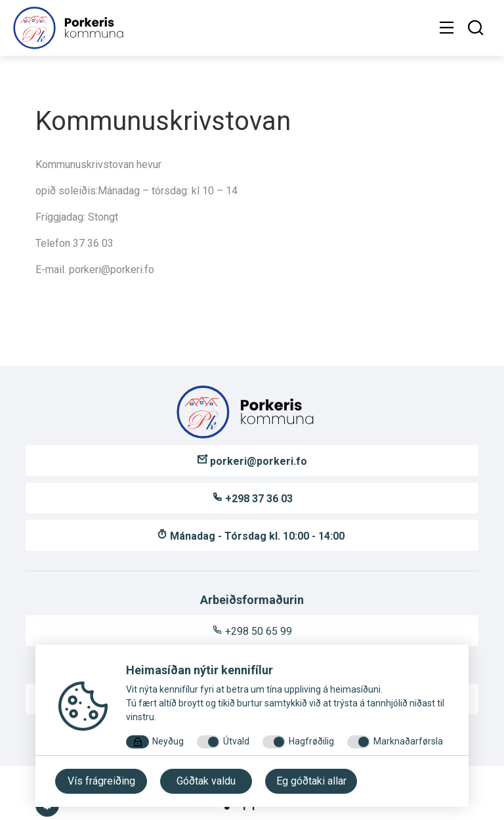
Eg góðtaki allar (311, 781)
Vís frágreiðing (101, 781)
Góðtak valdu (206, 781)
